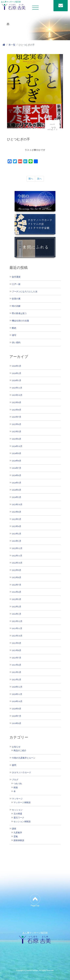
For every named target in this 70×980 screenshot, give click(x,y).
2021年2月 (17, 680)
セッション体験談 (22, 822)
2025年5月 (17, 432)
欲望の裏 (16, 299)
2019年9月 (17, 723)
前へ (31, 179)
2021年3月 (17, 672)
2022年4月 (17, 592)
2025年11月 (17, 388)
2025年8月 (17, 410)
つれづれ (18, 784)
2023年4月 (17, 526)
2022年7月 (17, 585)
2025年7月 (17, 417)
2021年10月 (17, 636)
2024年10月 (17, 446)
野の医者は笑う (19, 313)
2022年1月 (17, 614)
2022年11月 (17, 556)
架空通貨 (16, 277)
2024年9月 (17, 453)
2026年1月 (17, 380)
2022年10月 (17, 563)
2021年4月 (17, 665)
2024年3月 (17, 497)
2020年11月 (17, 694)
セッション (17, 810)
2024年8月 (17, 461)
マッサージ (17, 799)
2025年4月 (17, 439)
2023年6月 (17, 512)
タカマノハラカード (22, 773)
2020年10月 (17, 701)
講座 (14, 829)
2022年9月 (17, 570)
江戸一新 (16, 284)
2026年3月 (17, 366)
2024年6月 (17, 475)
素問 (14, 765)
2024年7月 (17, 468)
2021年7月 (17, 658)
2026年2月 (17, 373)
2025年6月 (17, 424)
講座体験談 (19, 840)
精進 (16, 788)
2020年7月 (17, 716)
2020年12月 (17, 687)
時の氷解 (16, 306)
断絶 (14, 328)
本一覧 (12, 45)
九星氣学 (18, 833)
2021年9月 (17, 643)
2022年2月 (17, 607)
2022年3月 (17, 599)
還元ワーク (19, 818)
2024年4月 (17, 490)
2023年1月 (17, 541)
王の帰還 (18, 814)
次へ (39, 179)
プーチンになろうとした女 (25, 292)
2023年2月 (17, 534)
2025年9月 (17, 402)
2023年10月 (17, 504)
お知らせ (16, 747)
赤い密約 (16, 342)
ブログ (15, 780)
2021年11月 (17, 628)
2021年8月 (17, 650)
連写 (14, 335)
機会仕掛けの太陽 (20, 321)
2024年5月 (17, 483)
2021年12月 (17, 621)
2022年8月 (17, 577)
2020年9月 (17, 709)
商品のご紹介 (20, 751)
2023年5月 (17, 519)
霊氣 (16, 837)
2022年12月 (17, 548)
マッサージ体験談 (22, 803)
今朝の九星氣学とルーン (24, 758)
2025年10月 (17, 395)
